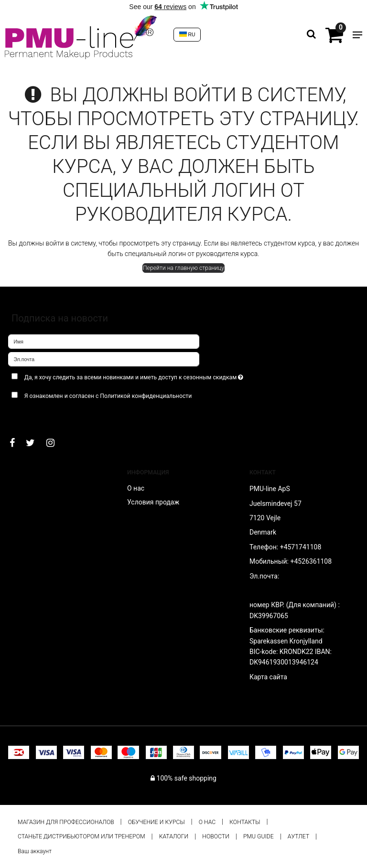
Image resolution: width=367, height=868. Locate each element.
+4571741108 (301, 547)
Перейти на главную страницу (183, 268)
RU (187, 34)
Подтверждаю (38, 415)
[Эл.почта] (104, 359)
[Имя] (104, 341)
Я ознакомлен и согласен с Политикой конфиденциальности (108, 396)
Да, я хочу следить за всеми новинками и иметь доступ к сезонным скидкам (157, 375)
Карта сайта (268, 677)
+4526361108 (311, 561)
